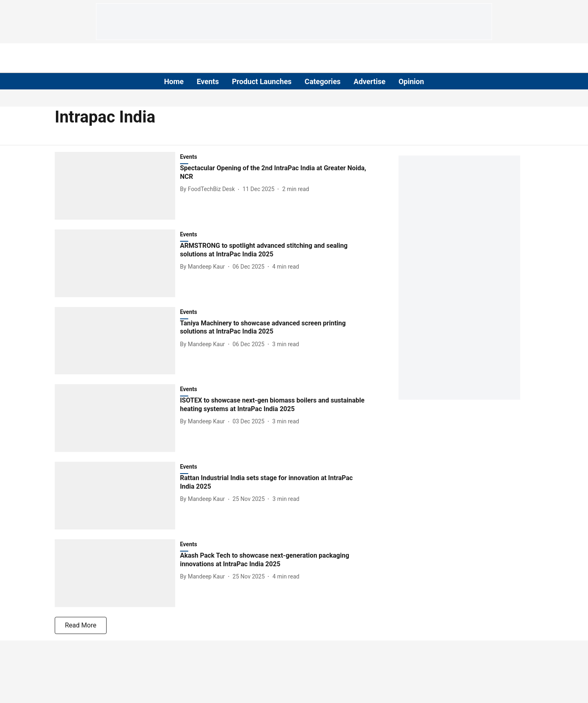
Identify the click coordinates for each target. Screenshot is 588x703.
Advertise (370, 81)
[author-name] (209, 189)
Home (174, 81)
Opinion (411, 81)
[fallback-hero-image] (117, 186)
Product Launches (262, 81)
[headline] (274, 173)
